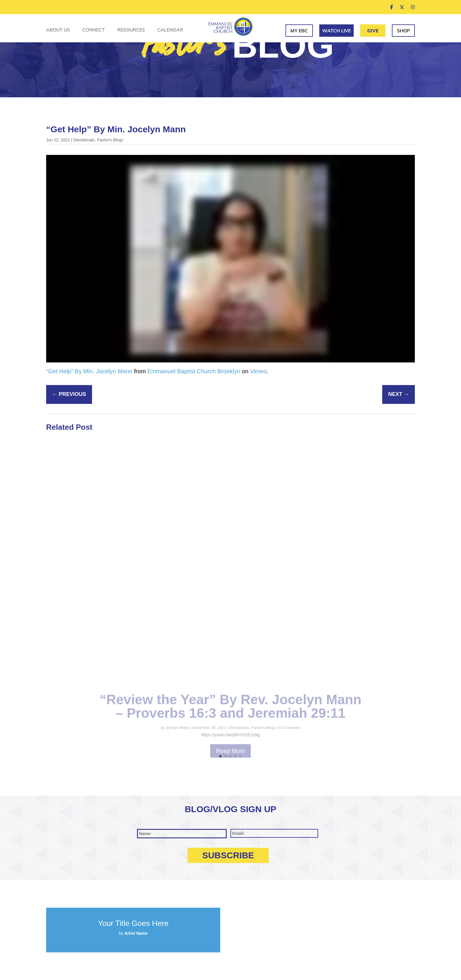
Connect (94, 30)
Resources (131, 30)
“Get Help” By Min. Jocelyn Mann (89, 371)
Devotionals (84, 140)
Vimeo (258, 371)
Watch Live (336, 31)
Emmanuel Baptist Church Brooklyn (194, 371)
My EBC (299, 31)
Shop (403, 31)
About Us (58, 30)
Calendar (170, 30)
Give (373, 31)
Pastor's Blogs (110, 140)
